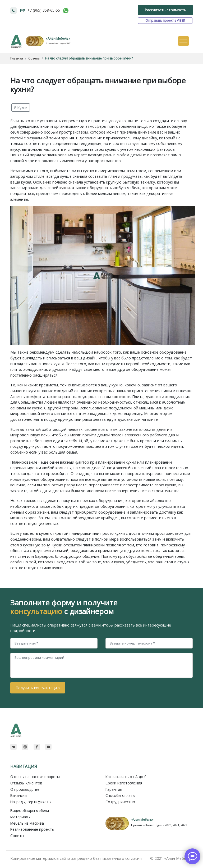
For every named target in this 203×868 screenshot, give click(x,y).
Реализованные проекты (32, 829)
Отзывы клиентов (26, 783)
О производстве (25, 789)
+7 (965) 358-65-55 (44, 10)
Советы (17, 836)
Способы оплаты (120, 795)
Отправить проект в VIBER (165, 20)
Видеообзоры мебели (30, 810)
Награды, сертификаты (31, 802)
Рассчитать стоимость (165, 10)
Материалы (20, 817)
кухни (65, 188)
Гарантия (114, 789)
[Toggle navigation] (183, 41)
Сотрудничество (120, 802)
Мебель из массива (27, 823)
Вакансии (19, 795)
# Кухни (21, 108)
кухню (120, 121)
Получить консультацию (38, 688)
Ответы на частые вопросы (35, 777)
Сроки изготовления (124, 783)
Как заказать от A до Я (126, 777)
